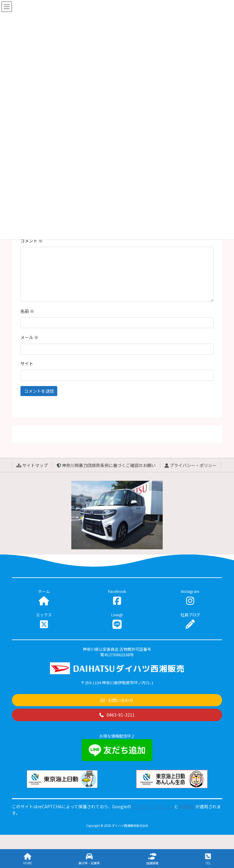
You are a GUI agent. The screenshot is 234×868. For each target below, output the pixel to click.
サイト (27, 363)
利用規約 (187, 806)
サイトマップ (32, 465)
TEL (208, 859)
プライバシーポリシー (153, 806)
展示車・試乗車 (89, 859)
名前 (27, 311)
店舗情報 (152, 859)
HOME (28, 859)
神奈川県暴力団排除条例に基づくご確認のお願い (106, 465)
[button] (117, 700)
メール (29, 337)
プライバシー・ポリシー (191, 465)
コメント (32, 241)
